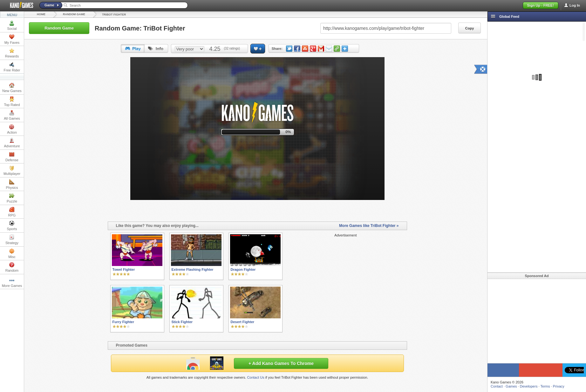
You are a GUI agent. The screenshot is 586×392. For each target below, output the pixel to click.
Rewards (12, 53)
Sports (12, 226)
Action (12, 129)
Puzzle (12, 198)
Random (12, 267)
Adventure (12, 143)
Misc (12, 254)
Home (41, 14)
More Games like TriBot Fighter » (369, 226)
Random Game (74, 14)
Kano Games (19, 5)
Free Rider (12, 67)
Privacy (559, 386)
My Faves (12, 39)
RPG (12, 212)
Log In (575, 5)
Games (511, 386)
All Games (12, 115)
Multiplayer (12, 170)
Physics (12, 184)
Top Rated (12, 102)
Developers (529, 386)
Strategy (12, 240)
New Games (12, 88)
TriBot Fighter (114, 15)
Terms (545, 386)
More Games (12, 282)
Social (12, 25)
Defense (12, 157)
